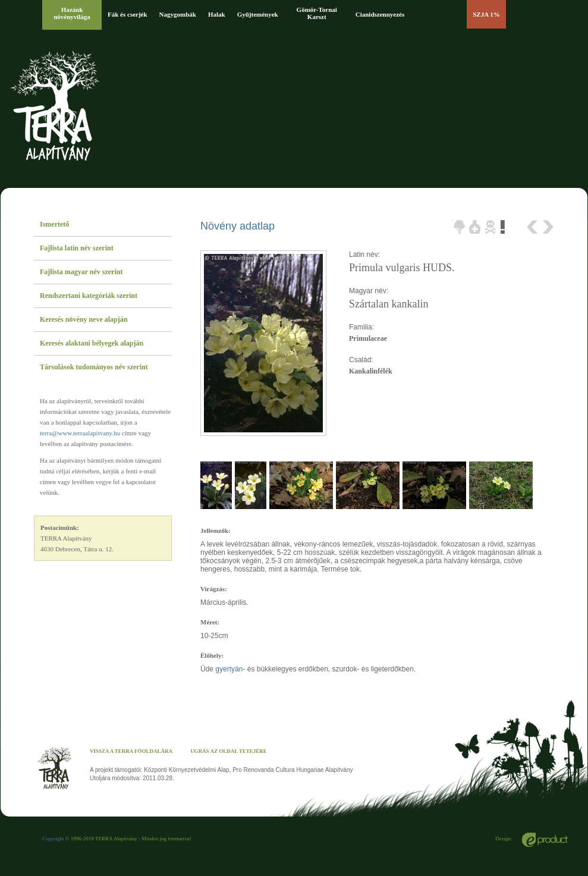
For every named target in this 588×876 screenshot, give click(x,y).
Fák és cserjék (128, 14)
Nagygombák (178, 14)
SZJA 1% (486, 14)
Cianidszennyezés (380, 14)
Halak (217, 14)
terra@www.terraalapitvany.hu (80, 433)
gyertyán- (231, 669)
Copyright (53, 839)
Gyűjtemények (258, 14)
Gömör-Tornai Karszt (317, 13)
